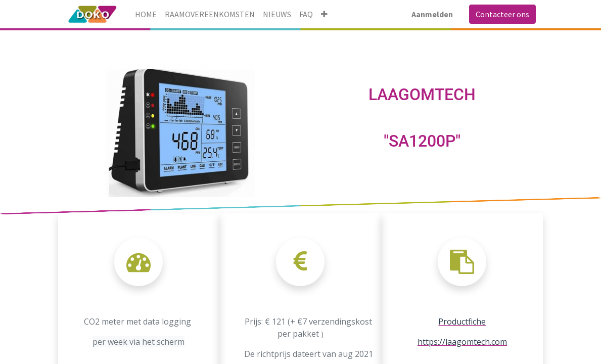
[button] (324, 14)
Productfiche (462, 322)
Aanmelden (432, 14)
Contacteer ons (502, 14)
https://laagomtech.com (462, 342)
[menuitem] (146, 14)
